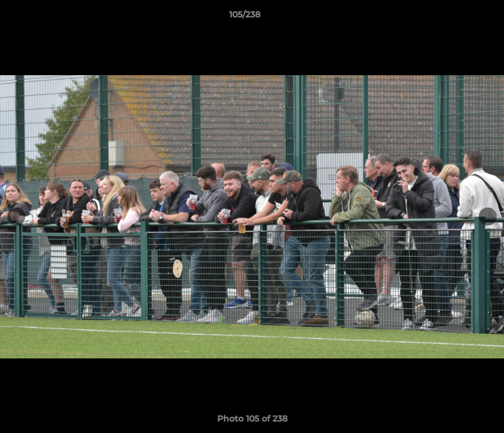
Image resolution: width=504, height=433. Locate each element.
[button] (453, 17)
